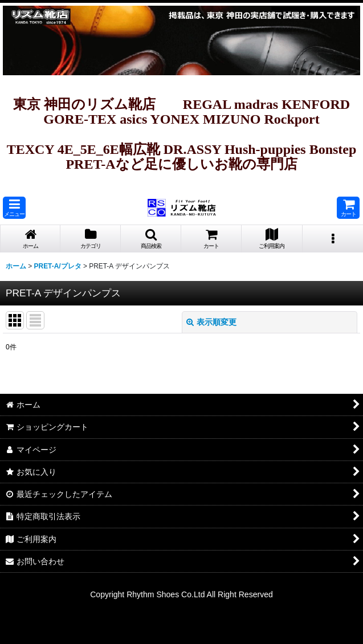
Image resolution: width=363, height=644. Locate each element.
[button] (14, 208)
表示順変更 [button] (211, 322)
